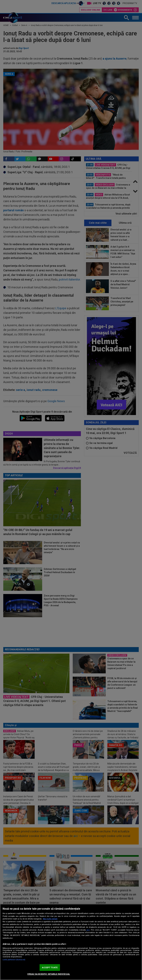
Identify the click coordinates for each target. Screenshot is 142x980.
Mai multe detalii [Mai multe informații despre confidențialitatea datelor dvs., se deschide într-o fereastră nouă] (50, 919)
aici (88, 930)
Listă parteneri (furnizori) (14, 960)
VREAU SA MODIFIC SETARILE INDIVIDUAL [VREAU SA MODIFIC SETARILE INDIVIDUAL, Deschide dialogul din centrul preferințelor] (49, 974)
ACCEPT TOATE (50, 968)
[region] (71, 942)
